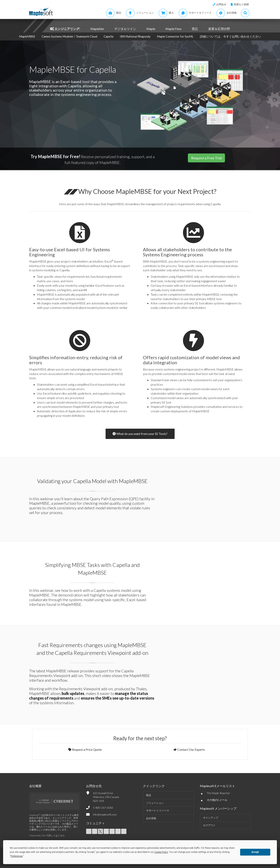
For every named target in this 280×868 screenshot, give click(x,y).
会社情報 (151, 818)
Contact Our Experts (189, 749)
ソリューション (155, 803)
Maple (151, 29)
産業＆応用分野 (219, 29)
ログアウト (209, 825)
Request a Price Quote (85, 749)
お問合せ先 (94, 786)
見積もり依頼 (241, 4)
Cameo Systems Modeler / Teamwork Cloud (69, 36)
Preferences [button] (17, 856)
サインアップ (211, 818)
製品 (149, 795)
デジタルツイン (125, 29)
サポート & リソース (158, 810)
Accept (255, 852)
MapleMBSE (27, 36)
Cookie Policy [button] (161, 852)
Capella (108, 36)
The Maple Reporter (218, 793)
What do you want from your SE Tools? (140, 434)
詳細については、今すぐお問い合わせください (231, 36)
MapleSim (97, 29)
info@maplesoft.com (105, 814)
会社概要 (35, 786)
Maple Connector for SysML (175, 36)
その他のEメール (217, 800)
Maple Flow (173, 29)
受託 (195, 29)
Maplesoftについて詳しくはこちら (47, 835)
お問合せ (221, 4)
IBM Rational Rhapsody (135, 36)
